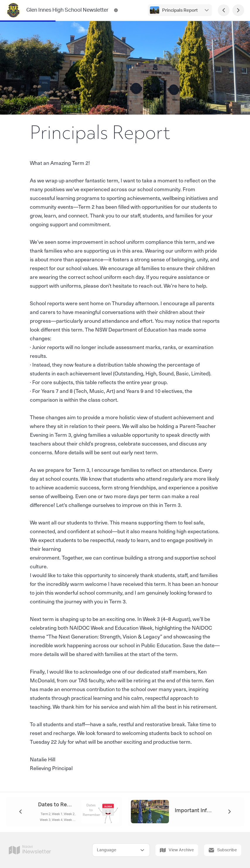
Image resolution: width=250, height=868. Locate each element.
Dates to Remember (57, 805)
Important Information (193, 811)
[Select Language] (121, 850)
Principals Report (180, 10)
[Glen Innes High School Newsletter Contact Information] (116, 10)
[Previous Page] (224, 10)
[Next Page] (238, 10)
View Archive (177, 850)
